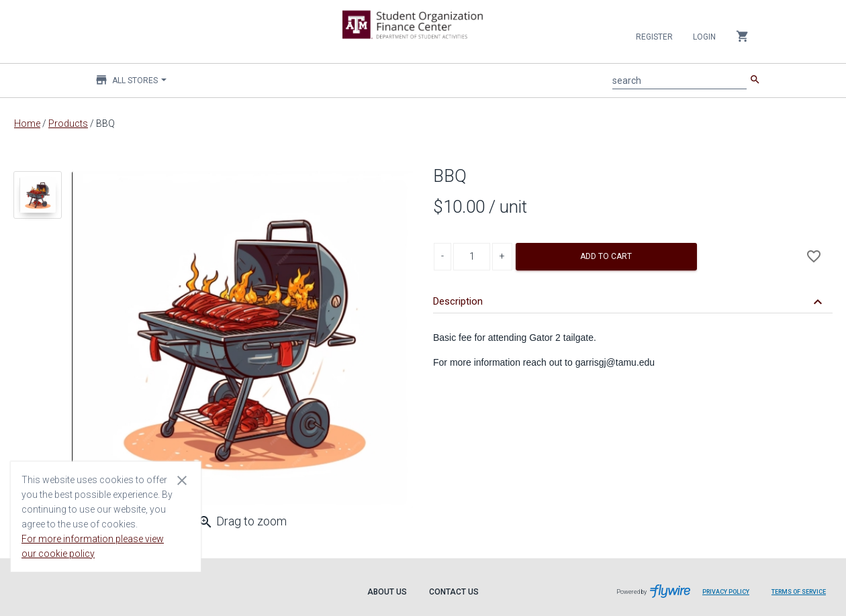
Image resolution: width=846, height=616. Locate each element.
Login (704, 37)
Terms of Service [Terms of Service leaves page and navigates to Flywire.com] (799, 592)
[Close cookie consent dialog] (182, 480)
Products (68, 123)
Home (27, 123)
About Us (387, 592)
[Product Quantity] (472, 257)
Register (654, 37)
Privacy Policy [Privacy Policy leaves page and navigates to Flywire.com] (726, 592)
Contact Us (454, 592)
